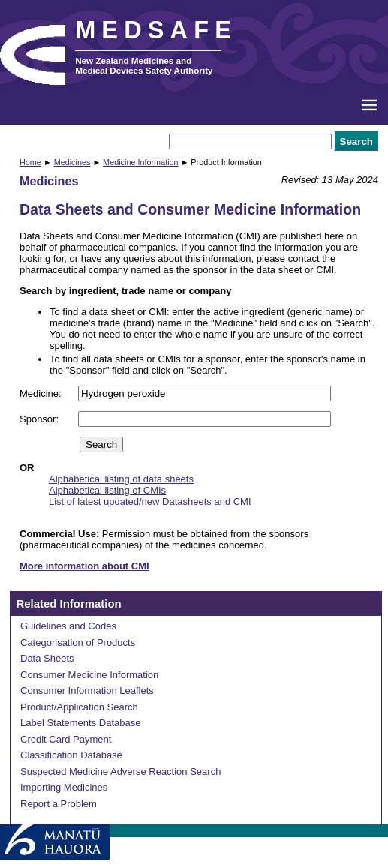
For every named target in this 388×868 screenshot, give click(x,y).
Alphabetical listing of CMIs (107, 490)
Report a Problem (59, 804)
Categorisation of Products (78, 643)
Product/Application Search (79, 707)
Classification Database (71, 755)
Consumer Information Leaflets (87, 691)
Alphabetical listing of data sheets (121, 479)
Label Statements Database (80, 723)
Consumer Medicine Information (89, 675)
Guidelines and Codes (68, 626)
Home (30, 162)
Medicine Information (141, 162)
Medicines (72, 162)
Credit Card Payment (66, 739)
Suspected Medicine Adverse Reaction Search (120, 772)
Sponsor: (41, 419)
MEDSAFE (156, 30)
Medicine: (42, 393)
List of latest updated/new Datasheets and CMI (150, 502)
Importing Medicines (64, 787)
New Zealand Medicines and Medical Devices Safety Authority (144, 65)
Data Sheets (47, 658)
